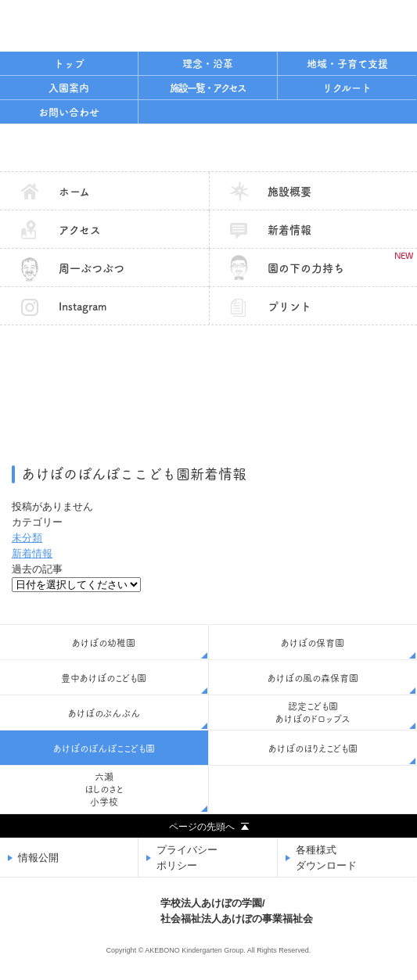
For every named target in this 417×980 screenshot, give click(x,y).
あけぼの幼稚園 (104, 643)
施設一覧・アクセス (208, 88)
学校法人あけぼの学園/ (237, 912)
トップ (69, 64)
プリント (289, 307)
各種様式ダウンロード (326, 858)
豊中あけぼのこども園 (104, 678)
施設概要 (289, 192)
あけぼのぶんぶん (104, 713)
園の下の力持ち (340, 262)
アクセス (80, 230)
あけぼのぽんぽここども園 (208, 148)
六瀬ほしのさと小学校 (104, 789)
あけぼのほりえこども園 (313, 748)
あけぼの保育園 (313, 643)
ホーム (74, 192)
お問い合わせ (69, 112)
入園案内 (69, 88)
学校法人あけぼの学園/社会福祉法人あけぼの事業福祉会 (98, 24)
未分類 (27, 538)
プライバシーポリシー (187, 858)
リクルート (347, 88)
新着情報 (289, 230)
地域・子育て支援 (347, 64)
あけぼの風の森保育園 (313, 678)
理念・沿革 (208, 64)
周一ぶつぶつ (92, 268)
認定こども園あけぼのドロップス (313, 713)
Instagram (83, 307)
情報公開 (38, 858)
